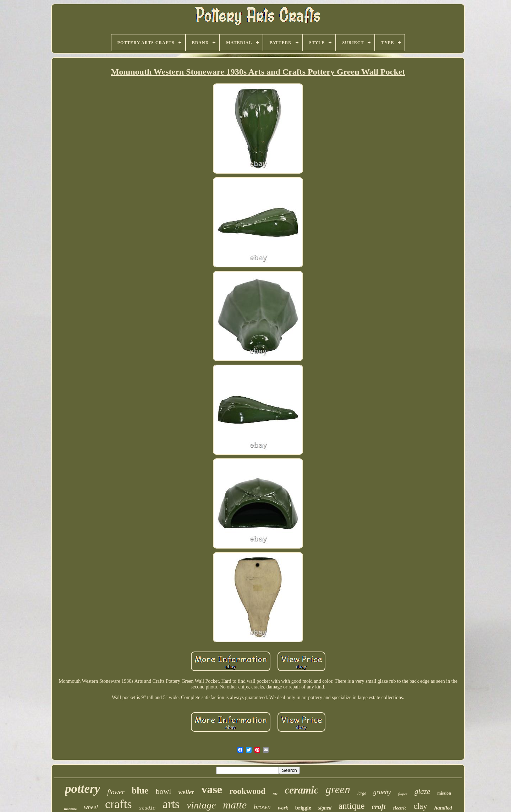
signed (325, 808)
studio (147, 808)
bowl (163, 791)
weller (186, 792)
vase (212, 789)
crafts (119, 804)
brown (262, 807)
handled (443, 808)
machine (70, 809)
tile (275, 794)
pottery (83, 789)
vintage (201, 805)
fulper (403, 794)
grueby (382, 792)
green (338, 789)
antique (352, 806)
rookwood (247, 791)
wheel (91, 807)
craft (379, 807)
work (283, 808)
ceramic (301, 790)
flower (116, 792)
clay (420, 806)
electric (400, 808)
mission (444, 793)
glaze (422, 791)
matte (235, 805)
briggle (303, 808)
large (362, 793)
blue (140, 791)
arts (171, 804)
